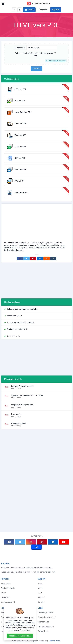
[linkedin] (53, 542)
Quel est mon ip (14, 336)
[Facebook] (20, 258)
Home (40, 584)
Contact (41, 602)
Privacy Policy (44, 631)
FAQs (40, 593)
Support (41, 597)
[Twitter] (26, 258)
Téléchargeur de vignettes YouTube (22, 309)
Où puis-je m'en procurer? (22, 405)
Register (56, 10)
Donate (29, 10)
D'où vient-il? (17, 414)
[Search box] (14, 10)
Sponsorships (43, 622)
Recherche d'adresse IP (17, 329)
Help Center (6, 584)
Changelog (6, 597)
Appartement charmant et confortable (27, 395)
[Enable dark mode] (20, 10)
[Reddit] (47, 258)
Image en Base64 (14, 316)
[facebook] (9, 542)
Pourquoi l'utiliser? (19, 423)
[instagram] (31, 542)
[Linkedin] (40, 258)
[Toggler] (3, 4)
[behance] (37, 547)
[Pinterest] (33, 258)
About (40, 588)
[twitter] (20, 542)
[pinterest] (42, 542)
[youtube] (64, 542)
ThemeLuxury (55, 641)
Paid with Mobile (8, 588)
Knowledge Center (46, 613)
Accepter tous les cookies (20, 636)
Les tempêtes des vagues (22, 386)
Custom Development (47, 617)
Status (4, 593)
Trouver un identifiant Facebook (21, 322)
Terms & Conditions (46, 626)
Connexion (43, 10)
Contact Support (8, 602)
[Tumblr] (53, 258)
